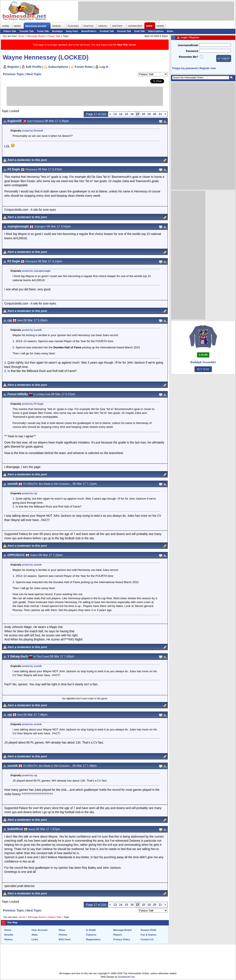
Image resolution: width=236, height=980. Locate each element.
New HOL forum (126, 45)
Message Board (36, 36)
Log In (104, 67)
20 (155, 114)
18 (143, 114)
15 (126, 114)
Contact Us (147, 939)
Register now (208, 68)
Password (192, 51)
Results (9, 935)
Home (21, 36)
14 (121, 114)
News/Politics (89, 31)
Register (13, 67)
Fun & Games (148, 935)
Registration (93, 939)
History (9, 939)
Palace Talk (10, 31)
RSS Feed (65, 939)
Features (91, 935)
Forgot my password (185, 68)
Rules (170, 31)
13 (115, 114)
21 (160, 114)
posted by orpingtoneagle (36, 271)
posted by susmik (32, 330)
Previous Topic (14, 74)
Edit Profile (34, 67)
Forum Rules (84, 67)
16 (132, 114)
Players (118, 935)
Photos (63, 935)
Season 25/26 (148, 930)
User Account (39, 930)
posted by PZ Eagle (33, 404)
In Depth (91, 930)
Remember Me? (188, 57)
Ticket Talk (43, 31)
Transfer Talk (26, 31)
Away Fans (72, 31)
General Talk (124, 31)
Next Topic (34, 74)
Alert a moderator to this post (27, 160)
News (62, 930)
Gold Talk (140, 31)
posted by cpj (29, 493)
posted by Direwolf (32, 131)
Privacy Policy (122, 939)
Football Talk (107, 31)
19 (149, 114)
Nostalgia (57, 31)
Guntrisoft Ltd (126, 977)
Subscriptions (156, 31)
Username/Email (188, 45)
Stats (35, 935)
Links (35, 939)
